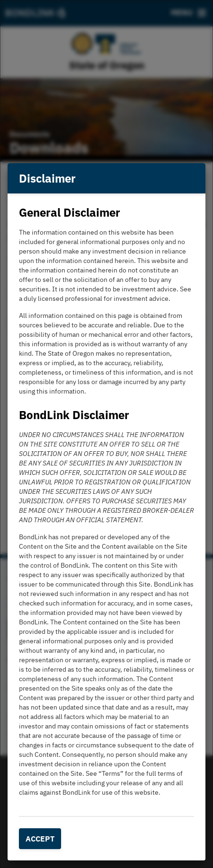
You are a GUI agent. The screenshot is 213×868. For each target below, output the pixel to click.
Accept (40, 839)
